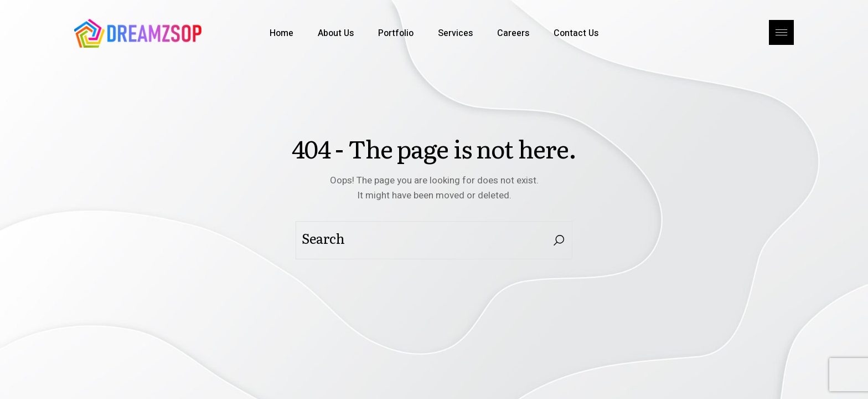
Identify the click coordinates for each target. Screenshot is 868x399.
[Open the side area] (781, 33)
